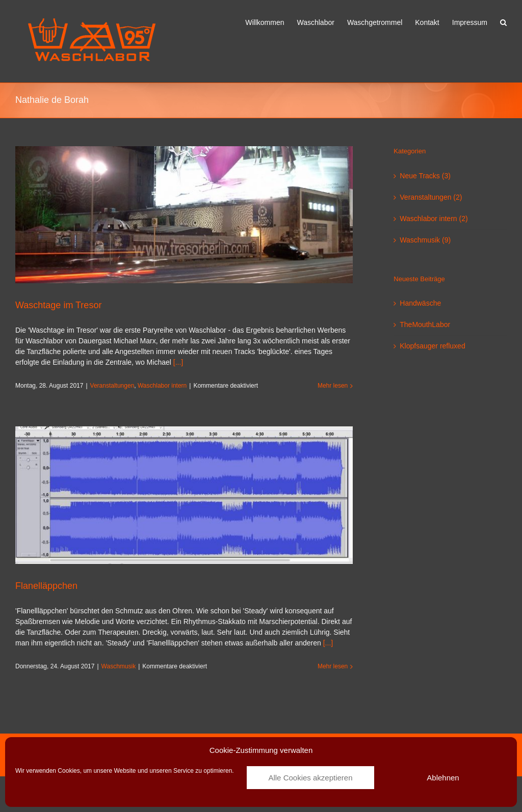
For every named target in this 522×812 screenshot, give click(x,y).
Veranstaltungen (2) (431, 197)
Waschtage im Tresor (58, 305)
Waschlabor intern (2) (434, 219)
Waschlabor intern (162, 386)
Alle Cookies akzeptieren (310, 778)
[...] (178, 362)
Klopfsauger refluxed (432, 346)
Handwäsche (420, 303)
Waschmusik (119, 666)
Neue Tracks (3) (425, 176)
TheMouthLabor (425, 324)
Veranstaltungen (112, 386)
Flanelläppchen (46, 586)
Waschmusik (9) (425, 240)
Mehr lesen (333, 386)
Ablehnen (443, 778)
